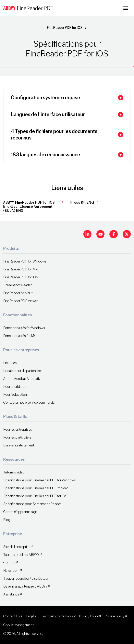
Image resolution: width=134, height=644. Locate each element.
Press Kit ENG (84, 203)
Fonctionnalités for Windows (24, 328)
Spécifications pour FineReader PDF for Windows (39, 480)
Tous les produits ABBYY (21, 555)
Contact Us (12, 616)
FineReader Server (17, 293)
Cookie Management (19, 625)
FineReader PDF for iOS (65, 28)
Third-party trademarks (56, 616)
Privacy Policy (89, 616)
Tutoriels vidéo (14, 472)
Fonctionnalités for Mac (20, 336)
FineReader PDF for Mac (21, 269)
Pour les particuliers (17, 437)
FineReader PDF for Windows (25, 261)
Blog (7, 520)
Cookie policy (114, 616)
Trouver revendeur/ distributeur (26, 579)
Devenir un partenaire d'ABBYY (25, 586)
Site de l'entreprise (17, 547)
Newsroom (11, 571)
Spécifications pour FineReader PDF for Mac (36, 488)
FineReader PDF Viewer (21, 301)
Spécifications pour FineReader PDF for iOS (35, 496)
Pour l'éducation (15, 395)
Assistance (11, 594)
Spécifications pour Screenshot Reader (32, 504)
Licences (10, 363)
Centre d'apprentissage (20, 512)
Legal (30, 616)
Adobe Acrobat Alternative (23, 379)
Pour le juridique (15, 387)
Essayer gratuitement (19, 445)
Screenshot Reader (17, 285)
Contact (9, 563)
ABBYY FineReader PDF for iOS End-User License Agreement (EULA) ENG (34, 207)
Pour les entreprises (18, 430)
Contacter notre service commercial (29, 402)
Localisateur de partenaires (23, 371)
